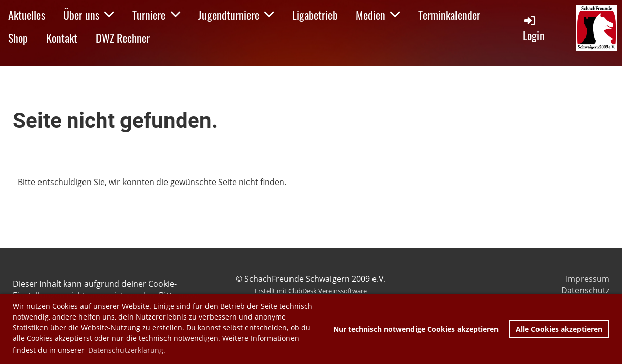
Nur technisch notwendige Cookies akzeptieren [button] (416, 329)
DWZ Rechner (123, 38)
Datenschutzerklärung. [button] (127, 350)
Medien (378, 15)
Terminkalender (449, 15)
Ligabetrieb (315, 15)
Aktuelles (27, 15)
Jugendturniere (236, 15)
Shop (18, 38)
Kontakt (62, 38)
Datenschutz (585, 290)
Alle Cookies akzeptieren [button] (559, 329)
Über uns (89, 15)
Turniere (156, 15)
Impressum (588, 279)
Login (534, 29)
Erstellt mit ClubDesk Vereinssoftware (311, 291)
